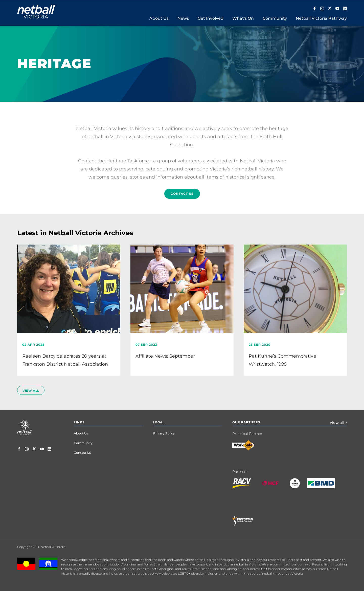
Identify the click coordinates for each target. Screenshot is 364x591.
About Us (81, 433)
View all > (338, 423)
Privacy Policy (164, 433)
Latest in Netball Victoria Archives (75, 233)
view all (31, 391)
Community (83, 443)
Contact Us (182, 194)
